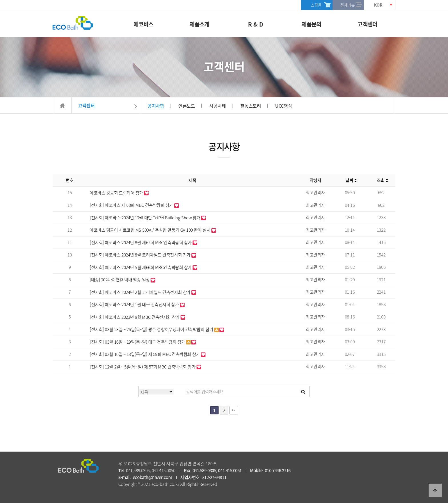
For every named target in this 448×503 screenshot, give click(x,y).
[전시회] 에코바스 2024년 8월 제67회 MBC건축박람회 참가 (141, 243)
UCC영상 (284, 106)
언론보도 (187, 106)
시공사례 (217, 106)
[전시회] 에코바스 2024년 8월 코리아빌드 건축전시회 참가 (141, 255)
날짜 (351, 180)
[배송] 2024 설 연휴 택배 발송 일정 (120, 280)
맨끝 (234, 410)
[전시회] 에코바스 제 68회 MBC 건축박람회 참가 (132, 205)
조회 (382, 180)
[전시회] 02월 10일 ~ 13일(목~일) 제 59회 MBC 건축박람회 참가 (145, 354)
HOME (62, 106)
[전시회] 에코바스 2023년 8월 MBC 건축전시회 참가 (135, 317)
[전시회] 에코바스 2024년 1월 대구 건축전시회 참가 (135, 304)
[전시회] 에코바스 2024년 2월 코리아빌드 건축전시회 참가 (141, 292)
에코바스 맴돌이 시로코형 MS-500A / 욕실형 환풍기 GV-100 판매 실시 (151, 230)
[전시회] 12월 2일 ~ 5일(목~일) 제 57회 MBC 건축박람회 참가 (143, 367)
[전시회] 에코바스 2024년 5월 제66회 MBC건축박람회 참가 (141, 267)
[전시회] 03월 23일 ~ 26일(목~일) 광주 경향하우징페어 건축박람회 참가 (152, 329)
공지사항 (156, 106)
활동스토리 (251, 106)
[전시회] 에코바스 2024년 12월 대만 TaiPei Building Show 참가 (145, 218)
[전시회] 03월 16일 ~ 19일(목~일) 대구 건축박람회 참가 (138, 342)
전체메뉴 (347, 5)
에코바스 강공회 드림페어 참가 (117, 193)
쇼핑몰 (316, 5)
